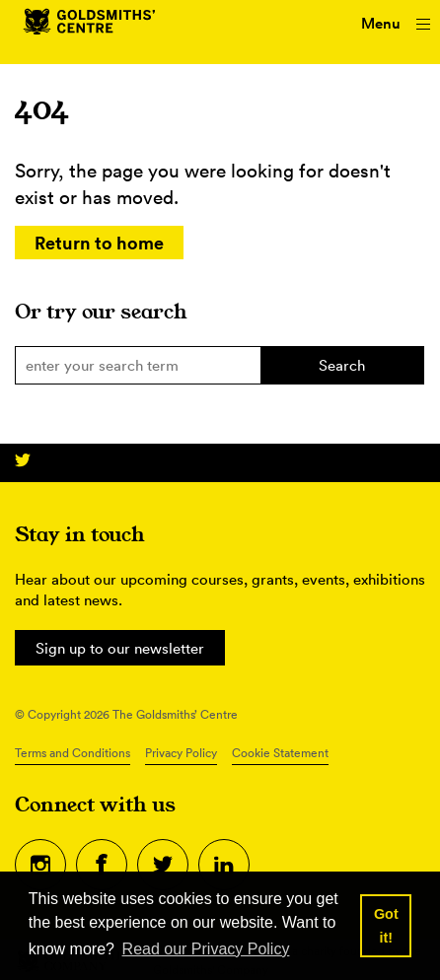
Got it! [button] (386, 926)
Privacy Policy (181, 753)
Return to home (99, 243)
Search (342, 365)
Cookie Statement (280, 753)
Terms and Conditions (73, 753)
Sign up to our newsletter (120, 648)
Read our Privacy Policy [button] (206, 949)
